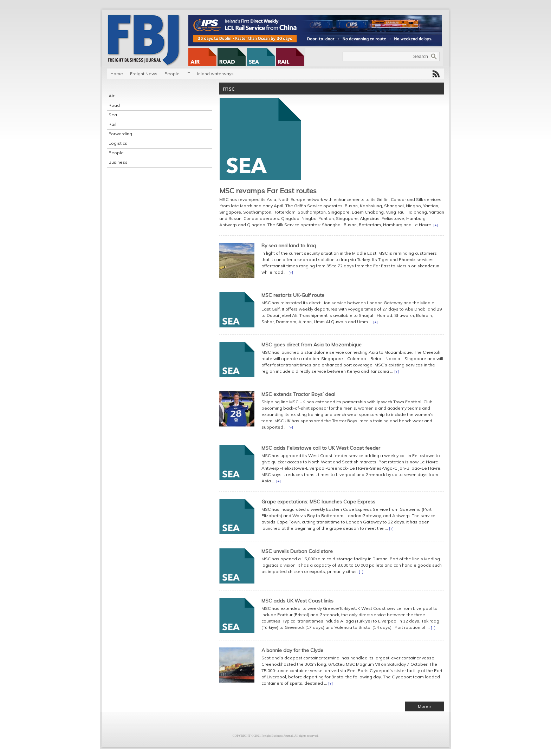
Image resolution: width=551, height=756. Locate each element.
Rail (112, 124)
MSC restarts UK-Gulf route (293, 295)
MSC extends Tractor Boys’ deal (298, 394)
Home (117, 74)
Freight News (144, 74)
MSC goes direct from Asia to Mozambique (312, 345)
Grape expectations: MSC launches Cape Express (318, 502)
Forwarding (120, 134)
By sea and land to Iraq (289, 246)
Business (118, 162)
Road (114, 105)
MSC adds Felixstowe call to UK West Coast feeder (321, 448)
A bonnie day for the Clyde (292, 650)
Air (111, 96)
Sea (113, 115)
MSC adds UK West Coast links (297, 601)
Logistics (118, 143)
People (172, 74)
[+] (436, 225)
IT (188, 74)
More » (424, 706)
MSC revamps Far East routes (268, 191)
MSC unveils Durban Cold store (297, 551)
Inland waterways (215, 74)
